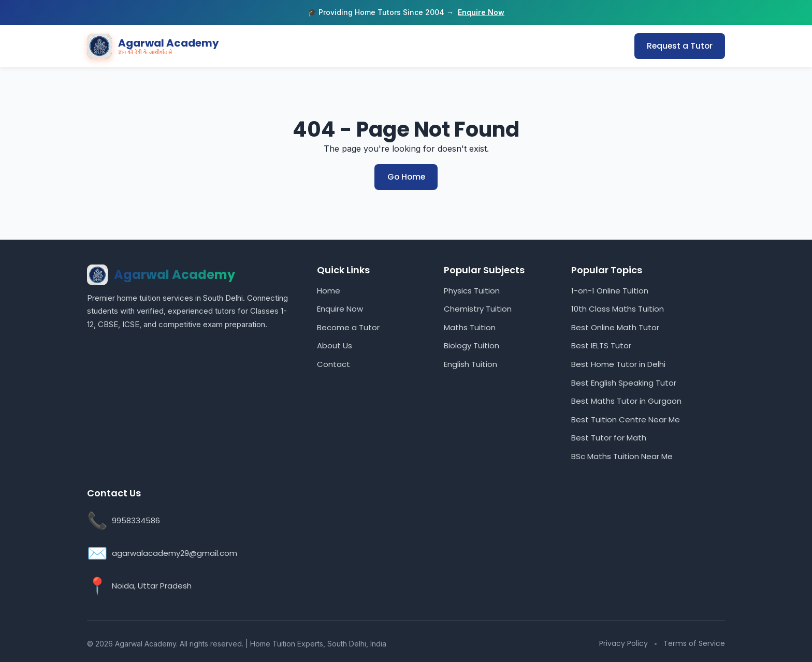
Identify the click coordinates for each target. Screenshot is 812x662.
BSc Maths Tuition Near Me (622, 456)
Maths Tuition (470, 327)
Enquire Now (481, 12)
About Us (335, 345)
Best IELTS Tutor (601, 345)
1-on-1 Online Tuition (610, 290)
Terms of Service (694, 643)
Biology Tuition (472, 345)
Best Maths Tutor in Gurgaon (626, 400)
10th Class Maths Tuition (618, 308)
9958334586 (136, 520)
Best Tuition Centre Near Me (626, 419)
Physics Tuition (472, 290)
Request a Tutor (679, 46)
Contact (334, 364)
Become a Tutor (348, 327)
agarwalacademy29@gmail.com (175, 553)
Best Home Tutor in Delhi (618, 364)
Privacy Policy (624, 643)
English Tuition (470, 364)
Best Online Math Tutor (615, 327)
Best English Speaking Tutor (624, 382)
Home (329, 290)
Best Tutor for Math (609, 438)
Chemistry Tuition (478, 308)
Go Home (406, 177)
